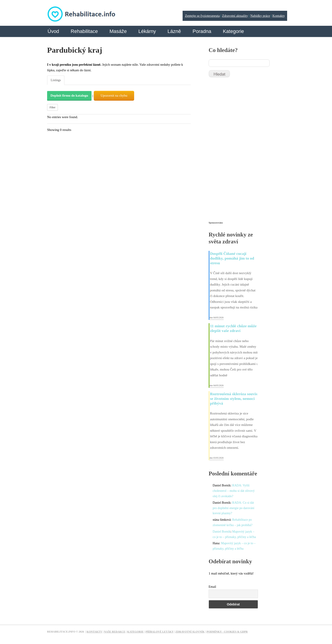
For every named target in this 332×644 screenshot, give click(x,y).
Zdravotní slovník (190, 632)
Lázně (174, 31)
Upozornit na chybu (114, 95)
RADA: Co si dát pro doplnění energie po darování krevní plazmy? (234, 508)
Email (212, 587)
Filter (52, 107)
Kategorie (233, 31)
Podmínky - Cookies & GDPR (227, 632)
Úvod (53, 31)
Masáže (118, 31)
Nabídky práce (260, 16)
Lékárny (147, 31)
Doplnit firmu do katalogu (69, 95)
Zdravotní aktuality (235, 16)
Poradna (202, 31)
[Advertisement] (242, 151)
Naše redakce (115, 632)
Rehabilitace (84, 31)
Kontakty (279, 16)
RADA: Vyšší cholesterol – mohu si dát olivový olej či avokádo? (234, 491)
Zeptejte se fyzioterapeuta (202, 16)
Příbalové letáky (160, 632)
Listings (56, 80)
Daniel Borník (222, 532)
